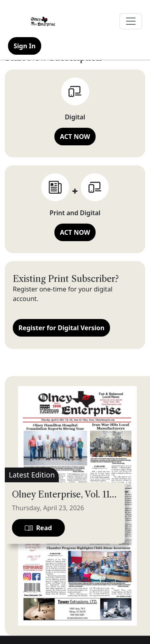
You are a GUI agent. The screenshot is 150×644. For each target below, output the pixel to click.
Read (38, 528)
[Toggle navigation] (131, 21)
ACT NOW (75, 137)
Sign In (25, 46)
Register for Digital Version (61, 328)
